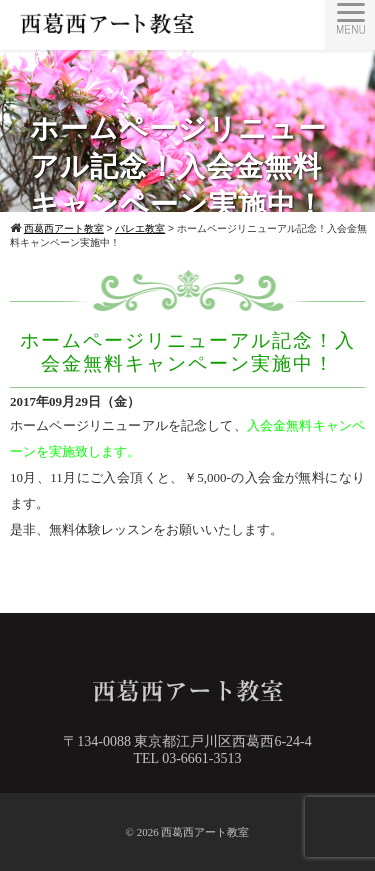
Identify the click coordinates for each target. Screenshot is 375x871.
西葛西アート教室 (205, 832)
